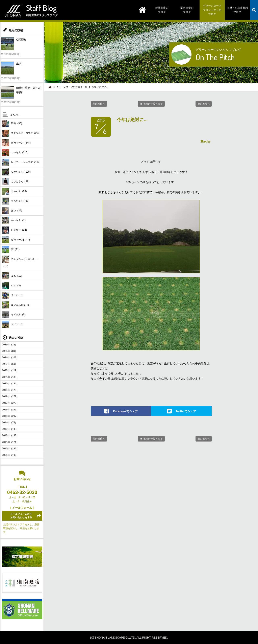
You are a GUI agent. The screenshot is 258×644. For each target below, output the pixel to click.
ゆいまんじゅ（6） (17, 305)
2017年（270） (10, 403)
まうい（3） (13, 295)
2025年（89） (10, 351)
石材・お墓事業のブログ (237, 10)
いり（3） (12, 286)
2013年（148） (10, 429)
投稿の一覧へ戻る (153, 104)
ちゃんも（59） (15, 191)
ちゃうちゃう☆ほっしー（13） (20, 262)
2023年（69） (10, 364)
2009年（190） (10, 455)
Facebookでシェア (125, 411)
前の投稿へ (99, 104)
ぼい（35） (13, 211)
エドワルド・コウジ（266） (22, 133)
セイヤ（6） (13, 324)
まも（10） (13, 276)
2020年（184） (10, 384)
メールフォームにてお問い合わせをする (21, 516)
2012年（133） (10, 435)
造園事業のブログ (162, 10)
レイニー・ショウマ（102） (22, 162)
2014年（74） (10, 423)
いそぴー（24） (15, 230)
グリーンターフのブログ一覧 (72, 87)
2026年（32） (10, 345)
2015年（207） (10, 416)
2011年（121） (10, 442)
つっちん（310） (16, 153)
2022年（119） (10, 370)
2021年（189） (10, 377)
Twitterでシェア (186, 411)
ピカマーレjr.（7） (17, 240)
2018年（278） (10, 396)
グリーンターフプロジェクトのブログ (212, 10)
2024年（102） (10, 358)
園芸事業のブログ (187, 10)
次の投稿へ (204, 104)
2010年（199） (10, 449)
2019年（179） (10, 390)
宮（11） (11, 249)
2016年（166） (10, 410)
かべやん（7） (15, 220)
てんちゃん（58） (16, 201)
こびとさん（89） (16, 182)
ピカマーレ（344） (17, 143)
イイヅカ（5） (15, 315)
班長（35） (13, 123)
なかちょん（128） (17, 172)
